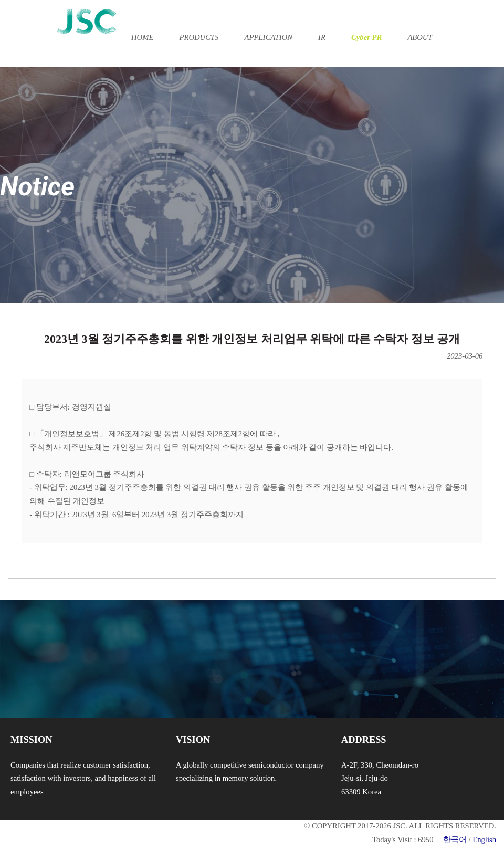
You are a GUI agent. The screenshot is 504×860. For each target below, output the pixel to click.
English (484, 840)
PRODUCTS (199, 37)
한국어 (455, 840)
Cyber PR (366, 37)
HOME (142, 37)
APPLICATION (269, 37)
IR (322, 37)
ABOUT (420, 37)
